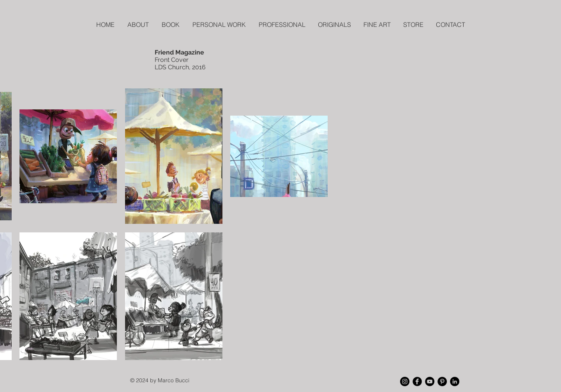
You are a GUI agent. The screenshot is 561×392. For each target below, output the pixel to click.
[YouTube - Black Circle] (430, 381)
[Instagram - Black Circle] (405, 381)
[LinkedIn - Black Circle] (455, 381)
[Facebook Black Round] (417, 381)
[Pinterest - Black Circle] (442, 381)
